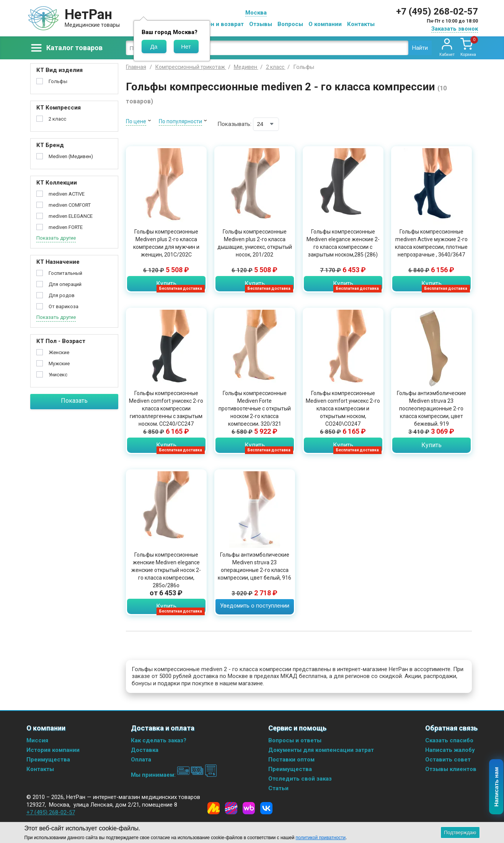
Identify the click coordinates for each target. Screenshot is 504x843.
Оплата (141, 760)
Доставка (145, 750)
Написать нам (497, 787)
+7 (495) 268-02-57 (437, 11)
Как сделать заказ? (159, 740)
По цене (136, 121)
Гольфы (58, 81)
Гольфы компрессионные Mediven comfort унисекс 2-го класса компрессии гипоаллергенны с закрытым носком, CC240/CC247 (166, 408)
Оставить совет (448, 760)
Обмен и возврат (220, 24)
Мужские (59, 364)
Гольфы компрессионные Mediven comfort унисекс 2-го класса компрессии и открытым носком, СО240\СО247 (343, 408)
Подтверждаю (460, 832)
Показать (74, 401)
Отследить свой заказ (300, 779)
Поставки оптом (291, 760)
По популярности (180, 121)
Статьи (278, 788)
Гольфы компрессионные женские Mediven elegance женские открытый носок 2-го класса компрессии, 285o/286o (166, 570)
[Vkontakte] (266, 808)
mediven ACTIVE (67, 194)
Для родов (62, 295)
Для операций (65, 284)
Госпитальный (65, 273)
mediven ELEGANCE (71, 216)
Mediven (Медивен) (71, 156)
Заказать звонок (455, 29)
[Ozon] (231, 808)
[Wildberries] (249, 808)
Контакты (361, 24)
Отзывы (261, 24)
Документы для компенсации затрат (321, 750)
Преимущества (48, 760)
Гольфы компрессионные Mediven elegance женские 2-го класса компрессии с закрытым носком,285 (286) (343, 243)
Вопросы (290, 24)
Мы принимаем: (174, 775)
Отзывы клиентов (451, 769)
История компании (53, 750)
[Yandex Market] (214, 808)
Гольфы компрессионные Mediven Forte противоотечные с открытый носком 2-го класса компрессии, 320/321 (255, 408)
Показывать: (234, 124)
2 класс (57, 119)
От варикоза (64, 306)
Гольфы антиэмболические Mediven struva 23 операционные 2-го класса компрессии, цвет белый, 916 (254, 566)
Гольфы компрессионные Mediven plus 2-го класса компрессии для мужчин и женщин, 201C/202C (166, 243)
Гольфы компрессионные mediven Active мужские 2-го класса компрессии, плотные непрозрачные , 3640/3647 (431, 243)
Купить (166, 283)
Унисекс (58, 375)
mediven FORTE (66, 227)
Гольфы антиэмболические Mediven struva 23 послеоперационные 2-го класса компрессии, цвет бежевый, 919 (431, 408)
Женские (59, 352)
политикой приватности (321, 838)
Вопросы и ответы (295, 740)
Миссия (37, 740)
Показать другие (56, 238)
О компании (325, 24)
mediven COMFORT (70, 205)
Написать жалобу (450, 750)
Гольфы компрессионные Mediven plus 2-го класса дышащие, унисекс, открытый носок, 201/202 (255, 243)
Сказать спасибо (449, 740)
